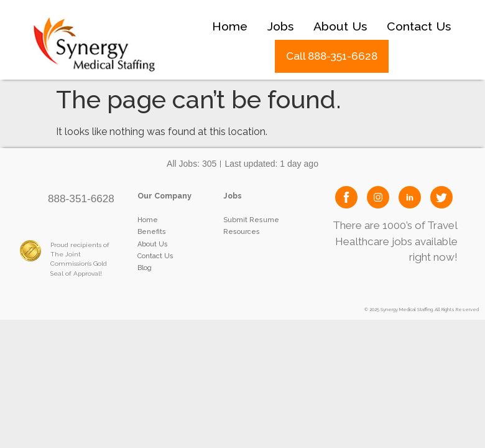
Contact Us (419, 26)
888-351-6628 (81, 198)
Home (230, 26)
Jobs (280, 26)
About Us (340, 26)
